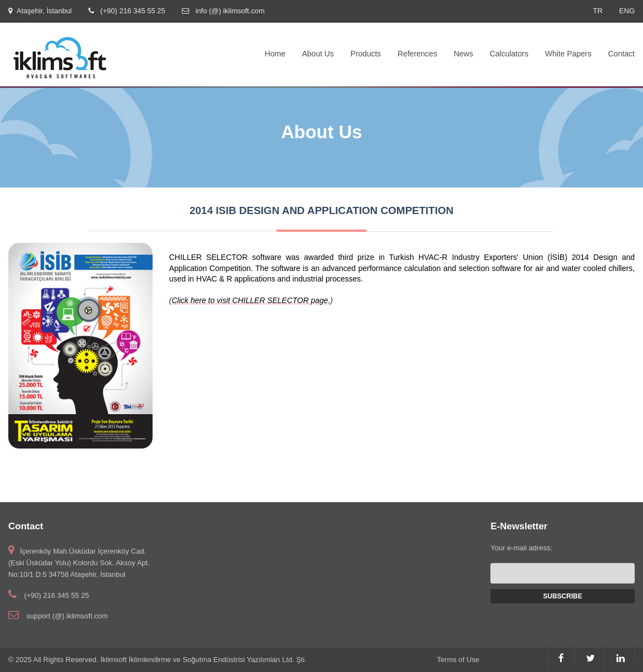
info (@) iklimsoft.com (230, 11)
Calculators (509, 54)
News (464, 54)
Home (275, 54)
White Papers (568, 54)
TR (597, 11)
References (417, 54)
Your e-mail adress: (521, 548)
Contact (621, 54)
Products (366, 54)
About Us (318, 54)
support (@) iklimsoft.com (67, 616)
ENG (627, 11)
